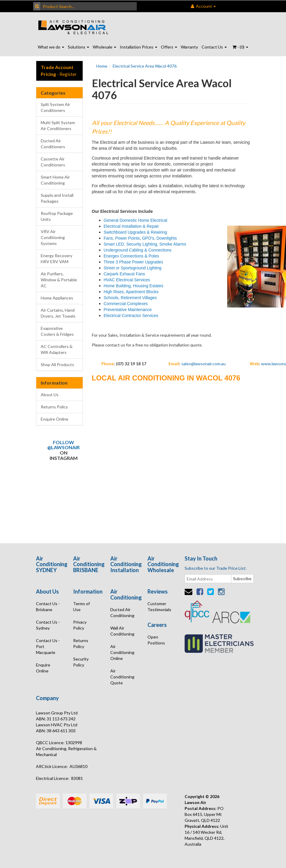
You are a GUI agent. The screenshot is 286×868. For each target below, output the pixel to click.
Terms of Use (81, 606)
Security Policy (81, 662)
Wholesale (104, 47)
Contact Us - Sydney (48, 625)
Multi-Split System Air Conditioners (58, 125)
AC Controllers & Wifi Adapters (57, 349)
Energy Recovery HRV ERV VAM (56, 259)
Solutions (78, 47)
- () (240, 47)
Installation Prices (139, 47)
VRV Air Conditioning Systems (53, 237)
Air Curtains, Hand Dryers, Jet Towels (58, 313)
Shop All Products (57, 364)
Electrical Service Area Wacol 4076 (145, 66)
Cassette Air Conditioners (53, 162)
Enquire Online (55, 419)
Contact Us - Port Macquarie (48, 646)
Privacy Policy (80, 625)
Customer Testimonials (159, 606)
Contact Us (214, 47)
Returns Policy (54, 407)
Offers (169, 47)
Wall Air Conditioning (122, 631)
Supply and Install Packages (57, 198)
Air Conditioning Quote (122, 677)
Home (102, 66)
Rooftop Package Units (57, 216)
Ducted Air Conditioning (122, 612)
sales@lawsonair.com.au (203, 364)
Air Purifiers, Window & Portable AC (59, 280)
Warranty (189, 47)
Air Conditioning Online (122, 652)
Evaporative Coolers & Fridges (57, 331)
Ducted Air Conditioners (53, 144)
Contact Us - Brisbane (48, 606)
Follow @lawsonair (63, 445)
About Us (50, 395)
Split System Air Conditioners (55, 107)
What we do (51, 47)
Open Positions (156, 640)
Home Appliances (57, 298)
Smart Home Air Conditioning (55, 180)
